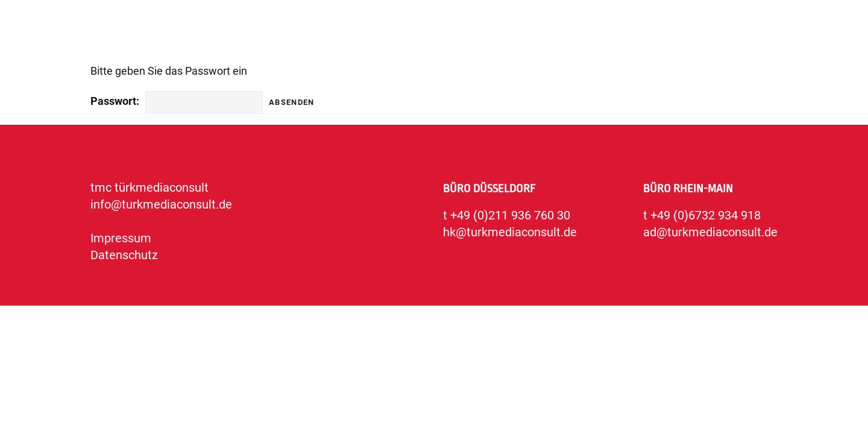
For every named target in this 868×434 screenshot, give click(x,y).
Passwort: (115, 101)
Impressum (121, 238)
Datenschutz (124, 255)
